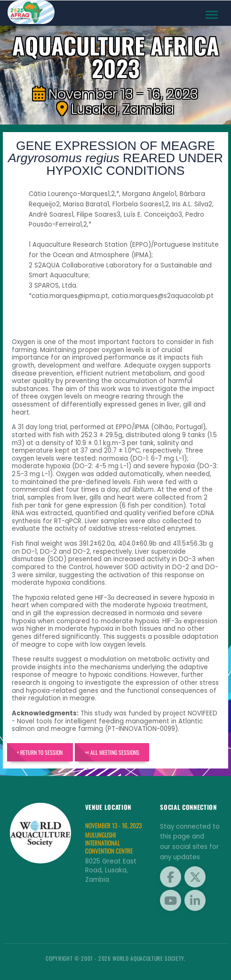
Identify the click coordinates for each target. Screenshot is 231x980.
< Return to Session (40, 752)
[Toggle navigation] (212, 15)
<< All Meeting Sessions (112, 752)
